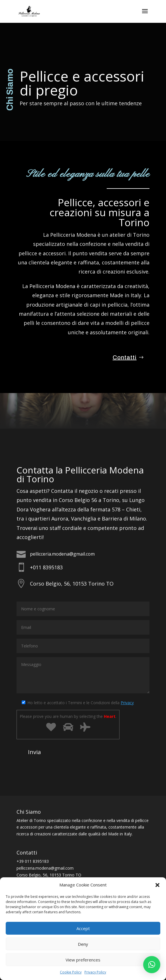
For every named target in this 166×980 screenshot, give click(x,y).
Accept (83, 928)
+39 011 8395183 (33, 861)
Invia (34, 752)
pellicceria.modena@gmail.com (62, 554)
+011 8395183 (46, 567)
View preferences (83, 960)
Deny (83, 944)
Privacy (127, 703)
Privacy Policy (95, 972)
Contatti (125, 357)
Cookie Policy (71, 972)
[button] (157, 885)
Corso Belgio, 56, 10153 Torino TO (72, 584)
